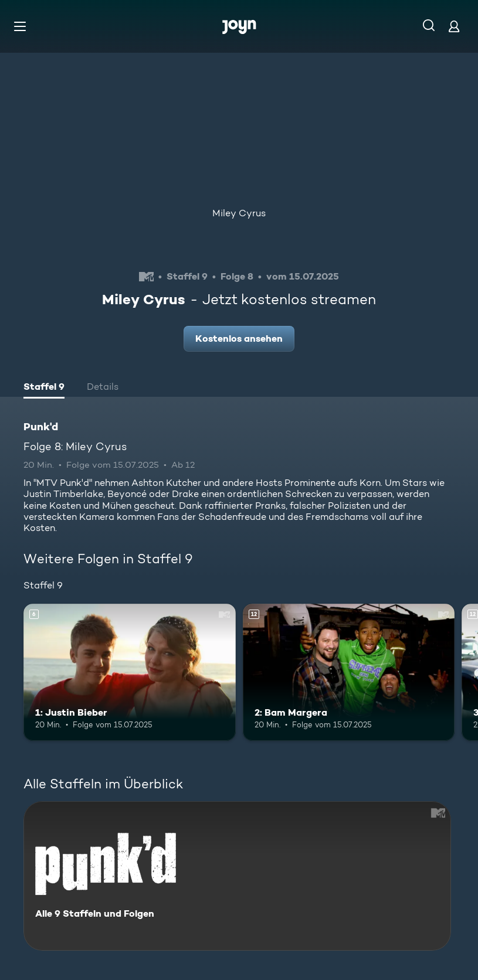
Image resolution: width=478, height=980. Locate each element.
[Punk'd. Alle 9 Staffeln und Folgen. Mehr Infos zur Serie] (237, 876)
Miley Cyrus (239, 213)
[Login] (454, 26)
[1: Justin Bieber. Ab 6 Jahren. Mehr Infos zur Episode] (130, 673)
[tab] (44, 388)
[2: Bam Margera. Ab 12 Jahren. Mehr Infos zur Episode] (349, 673)
